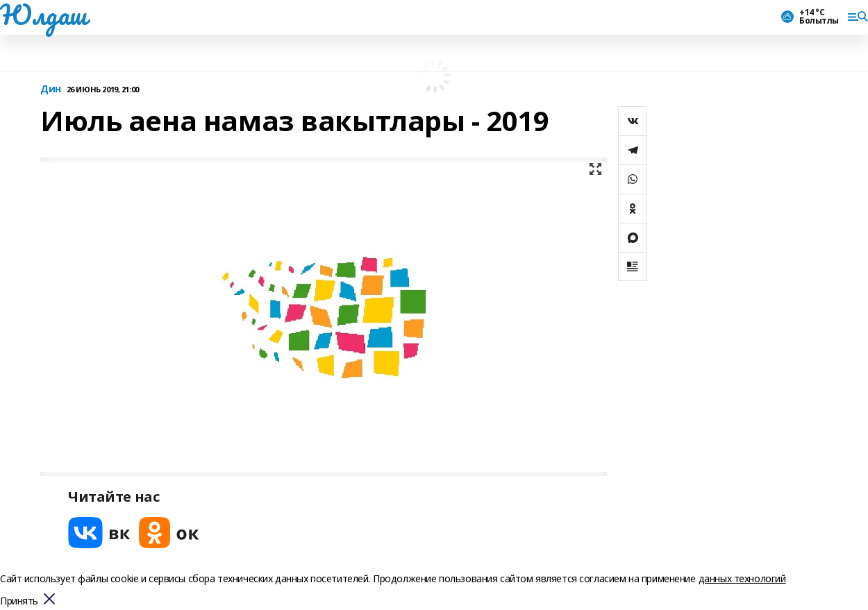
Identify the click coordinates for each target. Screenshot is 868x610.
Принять (19, 601)
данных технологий (742, 578)
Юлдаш (43, 15)
